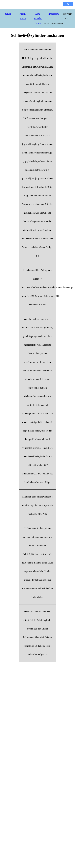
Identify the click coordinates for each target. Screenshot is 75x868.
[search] (31, 4)
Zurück (8, 14)
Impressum (54, 14)
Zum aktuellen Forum (38, 18)
